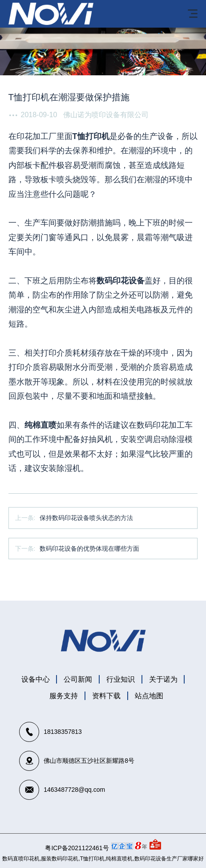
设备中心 (36, 679)
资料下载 (106, 696)
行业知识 (121, 679)
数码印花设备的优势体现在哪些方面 (89, 549)
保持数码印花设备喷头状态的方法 (86, 518)
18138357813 (63, 732)
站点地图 (149, 696)
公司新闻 (78, 679)
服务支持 (64, 696)
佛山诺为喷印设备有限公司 (106, 115)
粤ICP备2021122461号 (77, 848)
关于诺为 (163, 679)
